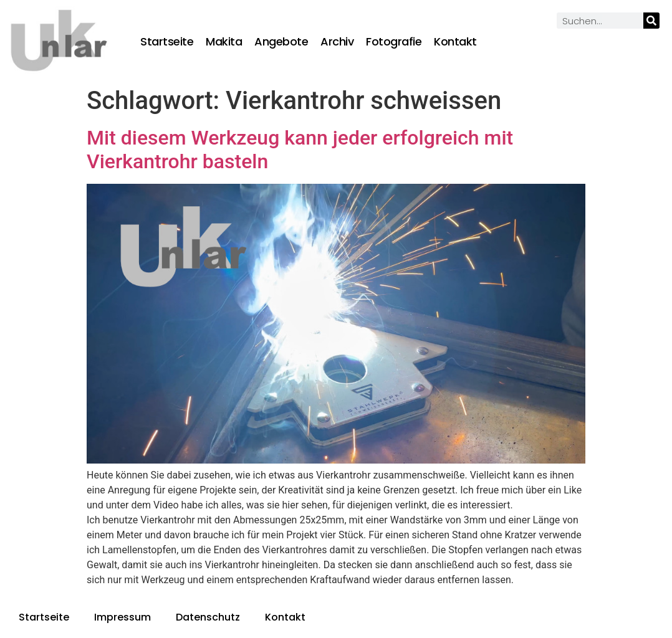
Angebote (281, 42)
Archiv (337, 42)
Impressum (122, 617)
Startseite (167, 42)
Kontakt (455, 42)
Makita (224, 42)
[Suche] (651, 21)
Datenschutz (208, 617)
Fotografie (394, 42)
